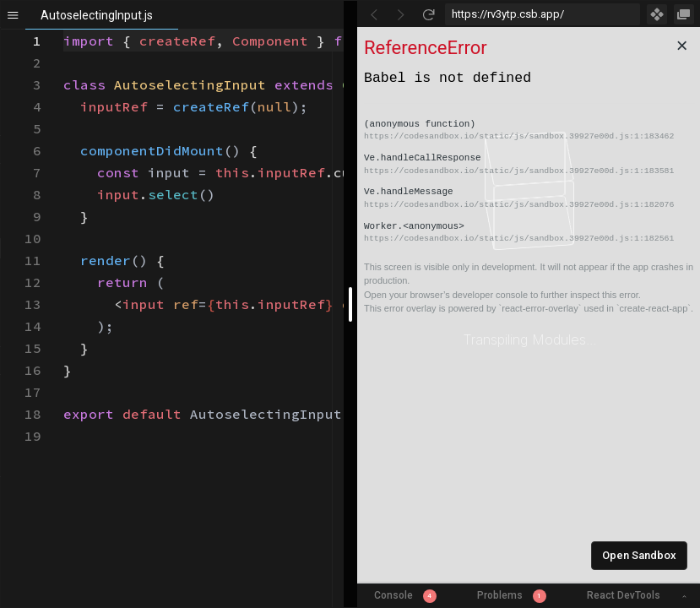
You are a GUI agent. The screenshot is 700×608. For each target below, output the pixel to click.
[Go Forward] (401, 14)
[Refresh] (428, 14)
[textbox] (64, 30)
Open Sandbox (639, 555)
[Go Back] (374, 14)
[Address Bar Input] (543, 14)
